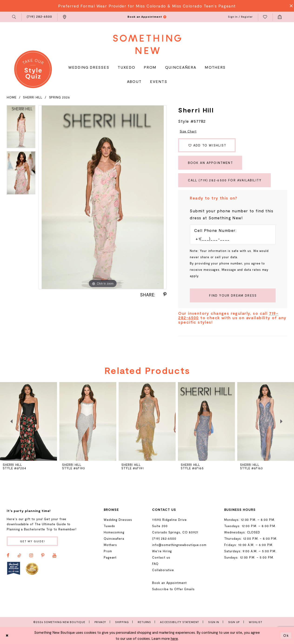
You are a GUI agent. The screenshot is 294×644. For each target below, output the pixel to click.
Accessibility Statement (180, 622)
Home (12, 97)
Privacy (100, 622)
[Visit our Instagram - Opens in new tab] (31, 556)
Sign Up (234, 622)
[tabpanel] (21, 128)
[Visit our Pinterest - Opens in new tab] (43, 556)
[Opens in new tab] (14, 568)
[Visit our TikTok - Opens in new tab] (19, 556)
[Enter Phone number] (230, 239)
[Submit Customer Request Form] (233, 295)
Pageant (110, 557)
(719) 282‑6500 (164, 539)
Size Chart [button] (188, 131)
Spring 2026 (60, 97)
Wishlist (256, 622)
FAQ (155, 564)
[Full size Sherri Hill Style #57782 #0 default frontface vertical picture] (103, 197)
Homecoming (114, 532)
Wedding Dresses (118, 520)
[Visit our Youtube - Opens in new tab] (54, 556)
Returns (144, 622)
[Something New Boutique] (147, 44)
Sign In (214, 622)
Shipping (122, 622)
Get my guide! (33, 541)
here (174, 638)
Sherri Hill (33, 97)
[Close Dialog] (7, 636)
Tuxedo (110, 526)
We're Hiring (162, 551)
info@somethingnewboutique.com (179, 545)
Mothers (110, 545)
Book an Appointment (210, 163)
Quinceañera (114, 539)
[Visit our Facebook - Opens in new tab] (8, 556)
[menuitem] (14, 17)
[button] (14, 17)
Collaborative (163, 570)
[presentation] (88, 421)
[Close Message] (290, 6)
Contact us (161, 557)
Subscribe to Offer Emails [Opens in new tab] (173, 589)
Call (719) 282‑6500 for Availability (225, 180)
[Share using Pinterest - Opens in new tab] (165, 295)
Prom (108, 551)
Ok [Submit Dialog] (286, 635)
